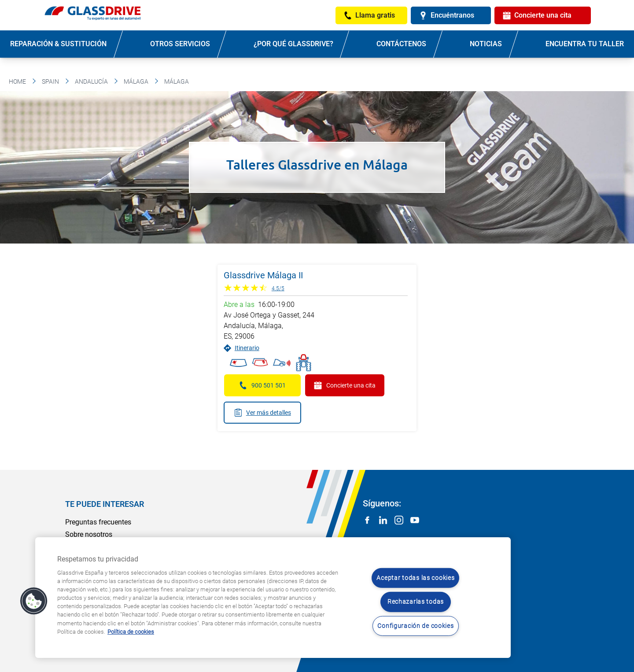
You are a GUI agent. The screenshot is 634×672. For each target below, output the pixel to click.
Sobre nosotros (89, 534)
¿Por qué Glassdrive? (293, 44)
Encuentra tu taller (585, 44)
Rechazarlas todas (416, 602)
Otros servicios (180, 44)
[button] (34, 601)
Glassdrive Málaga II (263, 275)
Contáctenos (401, 44)
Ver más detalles (262, 413)
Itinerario (241, 348)
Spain (50, 81)
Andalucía (91, 81)
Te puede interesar (105, 504)
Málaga (136, 81)
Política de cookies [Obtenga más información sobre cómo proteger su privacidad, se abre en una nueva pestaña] (131, 632)
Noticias (486, 44)
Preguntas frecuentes (98, 522)
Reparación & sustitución (58, 44)
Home (17, 81)
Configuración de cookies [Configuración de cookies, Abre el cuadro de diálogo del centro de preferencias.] (415, 626)
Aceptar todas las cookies (415, 578)
